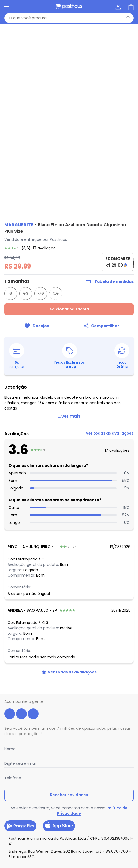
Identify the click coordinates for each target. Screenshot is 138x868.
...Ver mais (69, 416)
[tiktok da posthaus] (33, 714)
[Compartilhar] (102, 326)
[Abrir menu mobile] (8, 6)
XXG (41, 293)
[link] (69, 248)
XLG (56, 293)
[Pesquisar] (128, 18)
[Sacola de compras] (130, 6)
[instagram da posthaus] (21, 714)
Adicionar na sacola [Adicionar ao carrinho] (69, 309)
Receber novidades (69, 795)
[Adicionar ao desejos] (37, 326)
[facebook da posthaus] (10, 714)
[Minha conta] (118, 6)
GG (26, 293)
